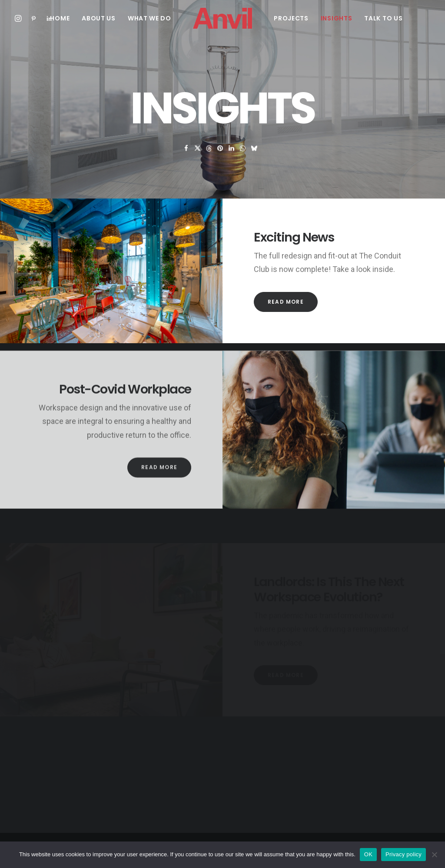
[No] (434, 855)
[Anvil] (222, 18)
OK (368, 854)
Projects (291, 18)
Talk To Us (383, 18)
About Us (99, 18)
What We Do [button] (149, 18)
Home (60, 18)
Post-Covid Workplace (125, 421)
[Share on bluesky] (254, 160)
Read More (286, 302)
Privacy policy (403, 854)
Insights (337, 18)
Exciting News (294, 237)
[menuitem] (20, 18)
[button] (20, 18)
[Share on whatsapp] (243, 160)
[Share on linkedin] (232, 160)
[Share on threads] (209, 160)
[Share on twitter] (198, 160)
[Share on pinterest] (220, 160)
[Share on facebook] (186, 160)
